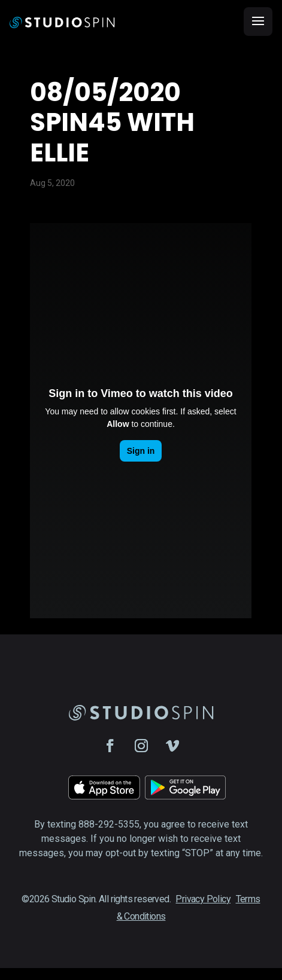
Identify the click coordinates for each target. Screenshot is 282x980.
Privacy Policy (203, 899)
